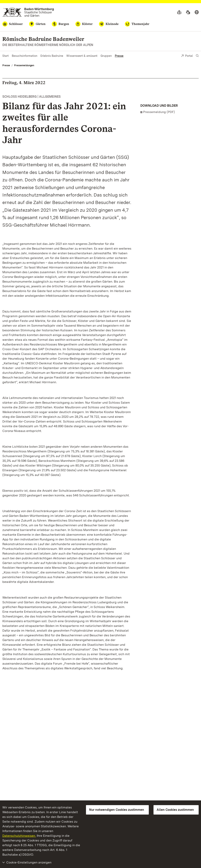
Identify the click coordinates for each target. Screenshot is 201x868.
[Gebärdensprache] (188, 12)
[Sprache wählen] (197, 12)
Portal (187, 56)
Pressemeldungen (24, 65)
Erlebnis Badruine (52, 56)
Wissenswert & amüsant (82, 56)
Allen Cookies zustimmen (175, 810)
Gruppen (106, 56)
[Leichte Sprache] (179, 12)
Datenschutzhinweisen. (19, 836)
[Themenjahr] (137, 24)
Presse (119, 56)
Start (5, 56)
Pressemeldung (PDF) (159, 112)
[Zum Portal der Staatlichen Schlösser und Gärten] (28, 12)
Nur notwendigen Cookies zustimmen (117, 810)
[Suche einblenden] (197, 56)
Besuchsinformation (25, 56)
